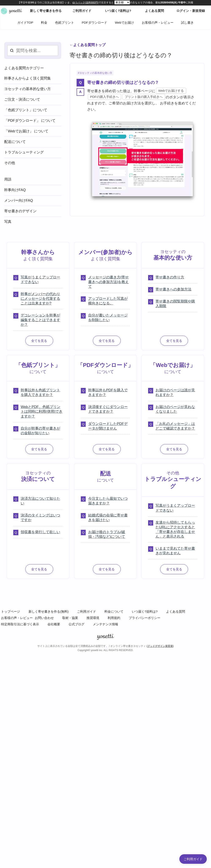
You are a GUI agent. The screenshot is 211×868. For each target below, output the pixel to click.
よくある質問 (176, 611)
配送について (15, 142)
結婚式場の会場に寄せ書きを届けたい (108, 518)
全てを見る (39, 341)
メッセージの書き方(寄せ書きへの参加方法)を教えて (109, 282)
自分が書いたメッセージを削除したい (108, 318)
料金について (114, 611)
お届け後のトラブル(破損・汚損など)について (107, 534)
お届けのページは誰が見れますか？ (175, 392)
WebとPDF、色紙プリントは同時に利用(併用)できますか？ (42, 411)
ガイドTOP (25, 23)
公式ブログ (76, 624)
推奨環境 (93, 618)
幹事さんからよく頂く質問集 (28, 78)
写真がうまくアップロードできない (40, 280)
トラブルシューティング (24, 152)
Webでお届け (124, 23)
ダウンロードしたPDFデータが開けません (108, 426)
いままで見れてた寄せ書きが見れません (175, 551)
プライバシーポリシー (145, 618)
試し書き (187, 23)
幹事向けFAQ (15, 190)
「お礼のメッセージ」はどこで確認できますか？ (175, 426)
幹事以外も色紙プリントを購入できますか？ (40, 392)
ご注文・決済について (22, 99)
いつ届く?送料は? (145, 611)
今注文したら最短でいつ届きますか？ (108, 501)
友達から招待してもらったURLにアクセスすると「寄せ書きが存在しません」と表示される (175, 529)
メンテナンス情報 (105, 624)
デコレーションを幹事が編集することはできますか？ (40, 320)
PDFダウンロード (95, 23)
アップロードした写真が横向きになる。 (108, 301)
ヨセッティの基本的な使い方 (96, 73)
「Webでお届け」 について (26, 131)
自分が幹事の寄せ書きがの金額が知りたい (40, 431)
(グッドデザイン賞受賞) (160, 646)
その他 (10, 163)
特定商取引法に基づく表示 (20, 624)
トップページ (11, 611)
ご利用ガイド (87, 611)
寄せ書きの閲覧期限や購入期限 (175, 304)
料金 (44, 23)
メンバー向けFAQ (19, 201)
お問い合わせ (44, 618)
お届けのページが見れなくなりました (175, 409)
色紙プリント (65, 23)
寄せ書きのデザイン (20, 211)
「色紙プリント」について (26, 110)
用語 (8, 179)
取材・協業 (70, 618)
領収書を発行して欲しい (40, 532)
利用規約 (114, 618)
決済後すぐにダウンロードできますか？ (108, 409)
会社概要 (54, 624)
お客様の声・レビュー (158, 23)
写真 (8, 222)
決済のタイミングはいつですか (40, 518)
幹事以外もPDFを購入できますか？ (108, 392)
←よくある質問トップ (88, 45)
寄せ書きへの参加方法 (173, 289)
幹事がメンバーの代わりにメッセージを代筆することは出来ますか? (40, 299)
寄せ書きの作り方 (170, 277)
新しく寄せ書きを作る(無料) (49, 611)
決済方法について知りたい (40, 501)
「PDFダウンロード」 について (30, 121)
